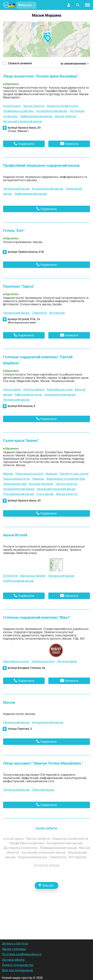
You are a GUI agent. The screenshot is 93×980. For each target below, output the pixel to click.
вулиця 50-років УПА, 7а (24, 321)
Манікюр (51, 474)
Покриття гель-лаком (74, 474)
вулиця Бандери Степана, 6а (26, 668)
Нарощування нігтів (16, 479)
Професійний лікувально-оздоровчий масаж (41, 165)
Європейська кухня (60, 389)
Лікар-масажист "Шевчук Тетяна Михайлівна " (43, 763)
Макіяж (8, 474)
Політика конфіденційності (22, 954)
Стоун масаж (45, 494)
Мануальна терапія (33, 576)
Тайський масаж (43, 790)
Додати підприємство (18, 965)
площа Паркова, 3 (20, 729)
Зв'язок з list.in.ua (15, 943)
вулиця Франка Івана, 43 (24, 129)
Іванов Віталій (15, 535)
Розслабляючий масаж (19, 494)
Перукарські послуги (29, 474)
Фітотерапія (57, 313)
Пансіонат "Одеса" (19, 286)
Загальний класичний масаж (22, 121)
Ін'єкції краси (12, 106)
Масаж (9, 702)
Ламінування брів (15, 484)
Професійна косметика (18, 111)
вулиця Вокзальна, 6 (22, 406)
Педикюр (38, 479)
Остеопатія (10, 576)
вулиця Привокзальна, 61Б (26, 252)
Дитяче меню (12, 389)
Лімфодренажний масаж (36, 116)
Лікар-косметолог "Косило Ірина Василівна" (41, 76)
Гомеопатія (39, 313)
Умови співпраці (14, 949)
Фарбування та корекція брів (66, 479)
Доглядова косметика (21, 848)
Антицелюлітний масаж (52, 111)
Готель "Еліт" (14, 231)
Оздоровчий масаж (33, 857)
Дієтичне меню (67, 661)
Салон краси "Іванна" (21, 441)
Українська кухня (43, 661)
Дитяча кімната (34, 389)
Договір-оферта (13, 960)
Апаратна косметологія (62, 106)
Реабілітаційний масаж (18, 581)
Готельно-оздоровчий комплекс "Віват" (37, 617)
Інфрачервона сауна (28, 395)
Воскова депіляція (41, 484)
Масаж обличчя (65, 116)
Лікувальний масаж (16, 189)
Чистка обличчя (34, 106)
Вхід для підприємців (17, 970)
